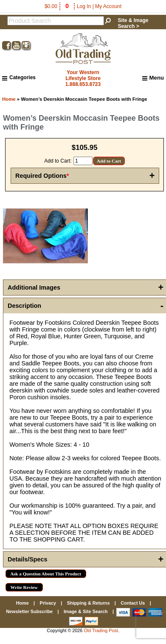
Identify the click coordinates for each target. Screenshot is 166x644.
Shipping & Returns (89, 603)
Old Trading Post (101, 630)
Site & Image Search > (133, 23)
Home (9, 99)
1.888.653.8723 (83, 84)
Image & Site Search (86, 611)
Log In (84, 6)
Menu (153, 78)
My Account (108, 6)
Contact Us (133, 603)
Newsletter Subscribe (29, 611)
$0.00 (57, 6)
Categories (19, 77)
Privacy (48, 603)
